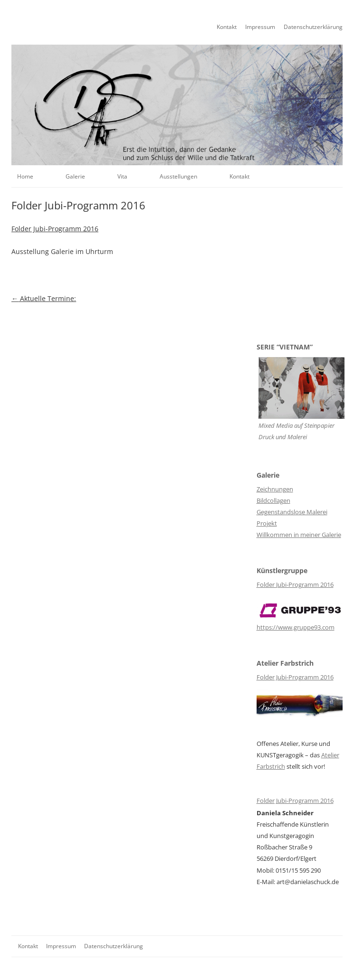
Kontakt (227, 27)
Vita (122, 176)
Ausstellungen (178, 176)
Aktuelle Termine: (44, 298)
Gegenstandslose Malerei (292, 512)
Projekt (267, 523)
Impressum (260, 27)
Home (25, 176)
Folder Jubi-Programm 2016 (55, 229)
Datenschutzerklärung (313, 27)
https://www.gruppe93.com (296, 627)
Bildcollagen (273, 500)
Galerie (75, 176)
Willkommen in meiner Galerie (299, 535)
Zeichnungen (275, 489)
